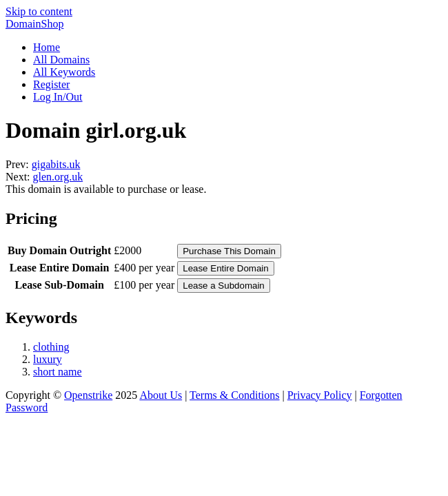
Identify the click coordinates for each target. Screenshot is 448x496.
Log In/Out (58, 97)
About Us (161, 395)
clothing (51, 347)
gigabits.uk (56, 164)
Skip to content (39, 11)
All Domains (61, 60)
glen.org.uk (58, 177)
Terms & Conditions (234, 395)
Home (47, 47)
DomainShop (34, 24)
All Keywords (64, 72)
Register (51, 84)
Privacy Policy (320, 395)
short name (58, 372)
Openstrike (88, 395)
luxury (48, 359)
